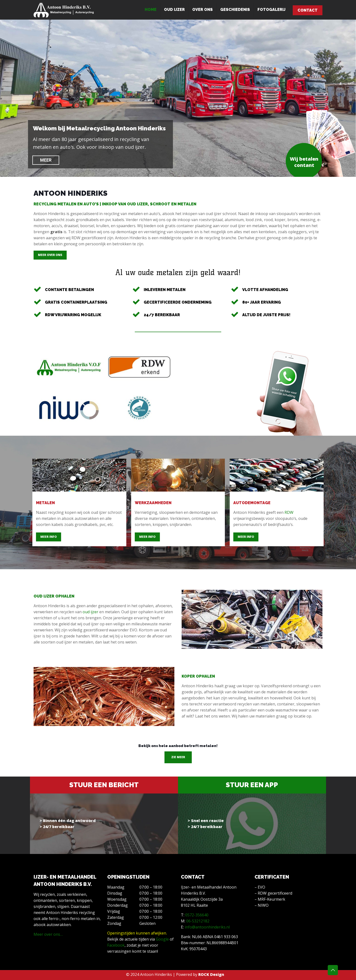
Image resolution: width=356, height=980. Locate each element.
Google (162, 939)
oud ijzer (90, 612)
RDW (289, 512)
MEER (46, 160)
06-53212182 (198, 921)
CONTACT (308, 10)
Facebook (116, 945)
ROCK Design (211, 974)
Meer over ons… (48, 934)
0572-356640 (197, 915)
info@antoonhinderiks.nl (207, 927)
